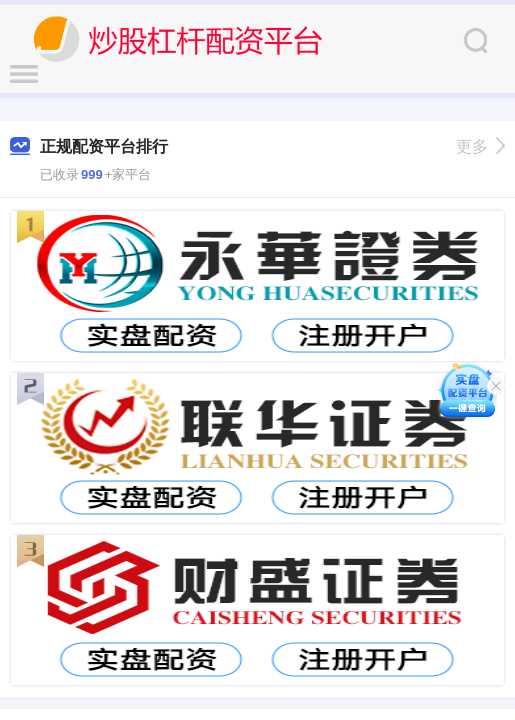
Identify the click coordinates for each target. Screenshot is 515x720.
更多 (480, 146)
